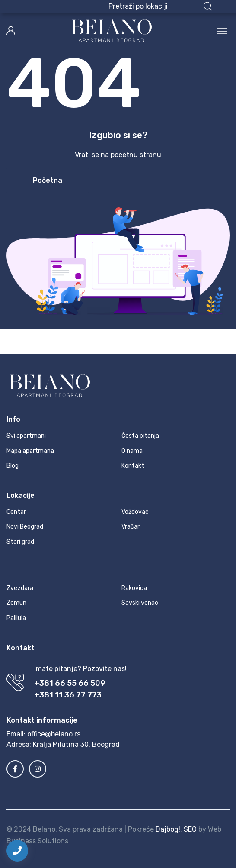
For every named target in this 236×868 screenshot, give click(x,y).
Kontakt (133, 466)
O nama (132, 451)
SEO (190, 829)
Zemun (16, 603)
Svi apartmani (26, 436)
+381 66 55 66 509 (70, 683)
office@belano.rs (54, 734)
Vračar (131, 527)
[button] (160, 6)
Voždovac (135, 512)
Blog (13, 466)
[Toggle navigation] (222, 31)
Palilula (16, 618)
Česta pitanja (140, 436)
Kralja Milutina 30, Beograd (76, 744)
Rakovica (134, 588)
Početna (48, 180)
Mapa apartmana (30, 451)
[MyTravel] (112, 31)
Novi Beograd (25, 527)
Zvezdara (20, 588)
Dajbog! (168, 829)
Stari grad (20, 542)
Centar (16, 512)
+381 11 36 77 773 (68, 695)
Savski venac (140, 603)
